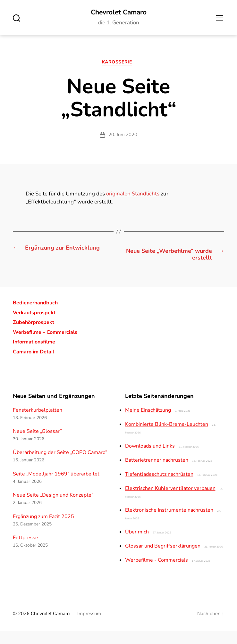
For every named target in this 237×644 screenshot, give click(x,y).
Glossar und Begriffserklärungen (163, 559)
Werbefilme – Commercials (49, 345)
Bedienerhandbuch (38, 316)
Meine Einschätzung (148, 423)
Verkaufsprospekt (37, 326)
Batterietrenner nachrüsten (157, 473)
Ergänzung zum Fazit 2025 (43, 530)
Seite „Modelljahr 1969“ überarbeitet (56, 487)
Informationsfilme (37, 355)
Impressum (89, 627)
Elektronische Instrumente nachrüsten (169, 523)
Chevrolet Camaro (119, 13)
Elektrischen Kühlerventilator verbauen (170, 501)
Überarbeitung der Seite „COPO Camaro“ (60, 466)
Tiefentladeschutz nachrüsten (159, 487)
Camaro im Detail (37, 365)
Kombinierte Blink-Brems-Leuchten (167, 437)
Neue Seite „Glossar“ (37, 444)
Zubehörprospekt (36, 335)
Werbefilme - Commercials (157, 573)
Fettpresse (25, 551)
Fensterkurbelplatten (38, 423)
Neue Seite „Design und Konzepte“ (53, 508)
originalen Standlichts (133, 196)
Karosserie (119, 65)
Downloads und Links (150, 459)
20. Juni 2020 (123, 137)
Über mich (137, 545)
